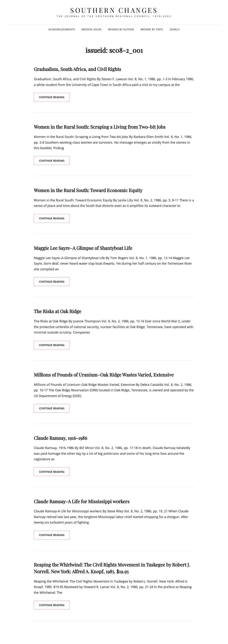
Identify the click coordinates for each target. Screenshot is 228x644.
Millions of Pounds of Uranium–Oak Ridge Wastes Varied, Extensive (104, 375)
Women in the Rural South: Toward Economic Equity (88, 190)
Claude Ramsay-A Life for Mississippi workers (82, 501)
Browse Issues (92, 29)
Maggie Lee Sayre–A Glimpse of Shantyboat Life (83, 248)
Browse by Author (121, 29)
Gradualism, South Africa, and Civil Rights (77, 69)
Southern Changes (114, 10)
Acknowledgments (62, 29)
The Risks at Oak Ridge (58, 311)
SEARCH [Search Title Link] (175, 29)
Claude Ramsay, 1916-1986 (60, 438)
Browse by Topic (152, 29)
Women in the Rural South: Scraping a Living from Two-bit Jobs (100, 127)
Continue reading (54, 98)
